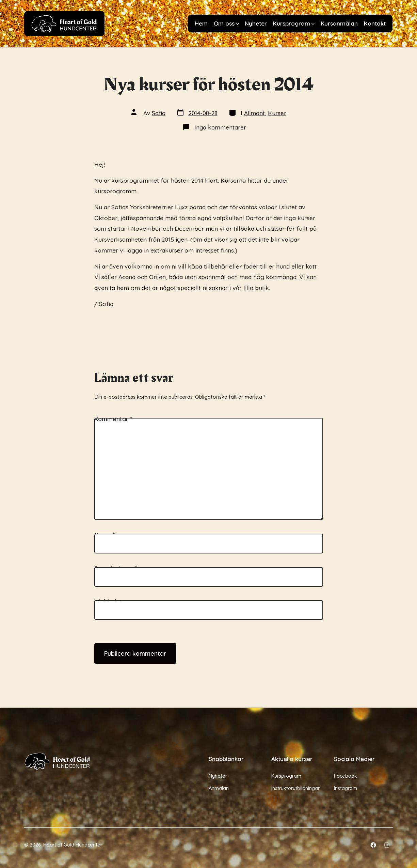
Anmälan (219, 788)
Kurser (277, 113)
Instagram (346, 788)
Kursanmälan (339, 23)
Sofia (159, 113)
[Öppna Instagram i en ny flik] (387, 845)
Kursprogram (294, 23)
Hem (201, 23)
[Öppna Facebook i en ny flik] (373, 845)
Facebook (346, 776)
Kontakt (375, 23)
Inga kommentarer (220, 127)
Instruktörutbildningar (295, 788)
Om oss (226, 23)
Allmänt (254, 113)
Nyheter (256, 23)
